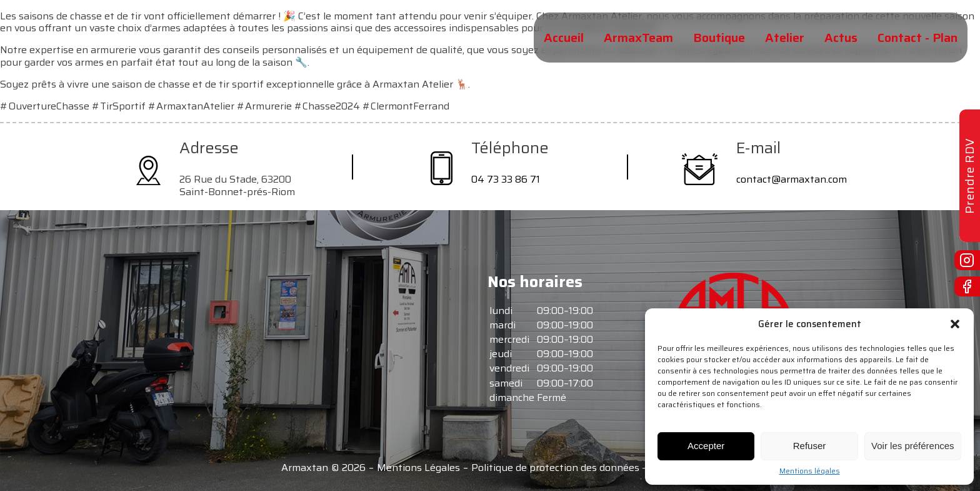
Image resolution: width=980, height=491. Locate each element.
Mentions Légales (418, 468)
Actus (841, 38)
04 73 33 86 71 (506, 179)
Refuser (810, 446)
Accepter (706, 446)
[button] (955, 324)
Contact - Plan (917, 38)
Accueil (564, 38)
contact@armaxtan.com (792, 179)
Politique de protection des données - (558, 468)
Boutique (719, 38)
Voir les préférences (913, 446)
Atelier (785, 38)
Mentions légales (810, 471)
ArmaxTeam (638, 38)
